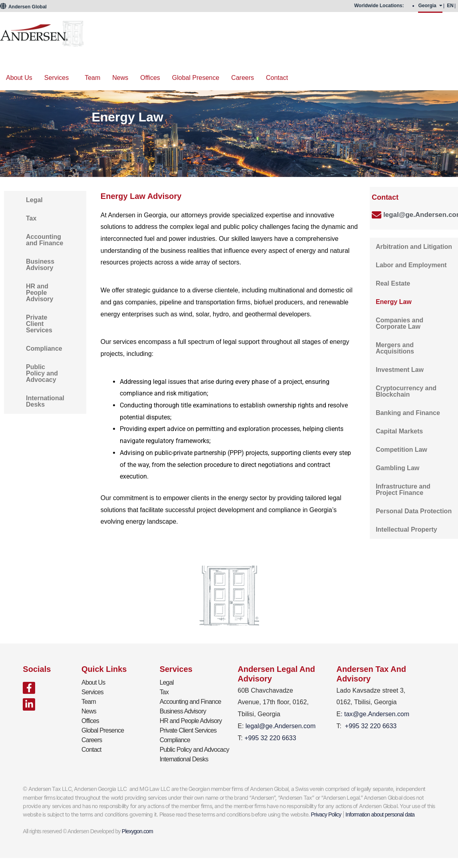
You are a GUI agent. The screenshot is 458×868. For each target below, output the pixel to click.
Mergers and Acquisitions (395, 348)
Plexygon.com (137, 831)
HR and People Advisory (40, 293)
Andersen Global (23, 7)
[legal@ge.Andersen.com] (377, 215)
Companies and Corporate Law (400, 323)
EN (450, 6)
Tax (31, 218)
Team (92, 78)
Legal (34, 200)
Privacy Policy (326, 814)
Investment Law (400, 370)
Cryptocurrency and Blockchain (406, 391)
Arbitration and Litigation (414, 247)
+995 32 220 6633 (371, 726)
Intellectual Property (406, 529)
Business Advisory (40, 265)
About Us (19, 78)
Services (57, 78)
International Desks (45, 401)
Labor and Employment (411, 265)
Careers (243, 78)
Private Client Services (39, 324)
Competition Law (401, 450)
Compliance (44, 349)
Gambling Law (398, 468)
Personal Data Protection (414, 511)
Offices (150, 78)
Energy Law (394, 302)
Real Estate (393, 283)
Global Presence (196, 78)
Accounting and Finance (45, 240)
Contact (277, 78)
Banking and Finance (408, 413)
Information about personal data (380, 814)
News (120, 78)
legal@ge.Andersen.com (281, 726)
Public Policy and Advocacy (42, 373)
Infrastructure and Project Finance (403, 490)
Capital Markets (399, 431)
